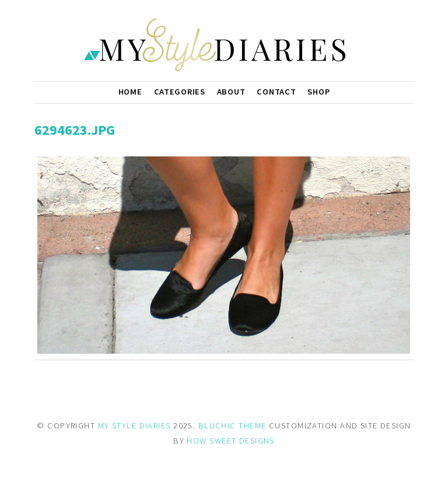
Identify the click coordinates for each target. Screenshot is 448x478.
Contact (276, 92)
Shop (318, 92)
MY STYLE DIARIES (134, 425)
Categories (180, 92)
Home (130, 92)
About (231, 92)
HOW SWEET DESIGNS (230, 441)
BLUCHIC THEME (232, 425)
